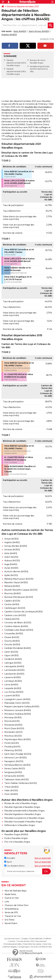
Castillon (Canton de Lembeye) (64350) (23, 612)
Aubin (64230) (11, 557)
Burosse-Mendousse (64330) (19, 597)
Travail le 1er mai (13, 916)
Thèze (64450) (11, 787)
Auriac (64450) (11, 568)
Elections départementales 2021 (23, 6)
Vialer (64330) (11, 790)
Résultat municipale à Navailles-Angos (23, 822)
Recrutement (41, 941)
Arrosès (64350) (12, 550)
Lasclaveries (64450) (14, 674)
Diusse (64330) (12, 637)
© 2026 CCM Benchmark (42, 947)
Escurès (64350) (12, 644)
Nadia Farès (10, 894)
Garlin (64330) (11, 652)
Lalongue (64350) (13, 663)
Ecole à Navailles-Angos (16, 838)
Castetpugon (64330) (15, 608)
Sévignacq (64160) (13, 772)
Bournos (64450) (12, 593)
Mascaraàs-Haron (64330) (17, 703)
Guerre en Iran (12, 898)
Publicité (47, 939)
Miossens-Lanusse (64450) (18, 710)
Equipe (25, 939)
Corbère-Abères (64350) (16, 626)
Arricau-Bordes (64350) (16, 546)
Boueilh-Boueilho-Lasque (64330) (21, 590)
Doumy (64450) (12, 641)
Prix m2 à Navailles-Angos (17, 842)
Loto (7, 902)
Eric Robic (10, 920)
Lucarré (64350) (12, 696)
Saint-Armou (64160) (39, 31)
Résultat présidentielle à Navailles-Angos (24, 811)
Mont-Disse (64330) (14, 728)
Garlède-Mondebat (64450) (18, 648)
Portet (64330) (11, 743)
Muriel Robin (11, 923)
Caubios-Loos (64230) (15, 615)
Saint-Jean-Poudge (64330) (18, 754)
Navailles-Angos (37, 66)
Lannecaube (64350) (14, 670)
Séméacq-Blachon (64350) (17, 765)
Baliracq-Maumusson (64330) (19, 579)
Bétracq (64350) (12, 586)
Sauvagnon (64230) (14, 761)
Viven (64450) (11, 794)
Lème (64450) (11, 685)
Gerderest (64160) (13, 659)
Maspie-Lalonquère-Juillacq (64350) (22, 707)
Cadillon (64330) (12, 601)
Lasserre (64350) (12, 677)
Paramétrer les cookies (32, 944)
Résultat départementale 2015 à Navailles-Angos (16, 71)
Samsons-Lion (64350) (15, 758)
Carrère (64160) (12, 604)
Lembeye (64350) (13, 681)
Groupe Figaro (24, 947)
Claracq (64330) (12, 619)
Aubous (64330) (12, 561)
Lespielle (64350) (13, 688)
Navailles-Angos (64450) (16, 834)
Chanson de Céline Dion (17, 905)
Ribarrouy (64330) (13, 750)
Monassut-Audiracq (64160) (18, 714)
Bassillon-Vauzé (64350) (16, 582)
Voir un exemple (43, 858)
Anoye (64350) (11, 539)
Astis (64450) (20, 31)
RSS (32, 941)
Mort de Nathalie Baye (16, 891)
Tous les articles (23, 941)
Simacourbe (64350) (14, 776)
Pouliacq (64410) (12, 747)
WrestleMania (12, 909)
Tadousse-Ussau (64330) (16, 779)
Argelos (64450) (9, 35)
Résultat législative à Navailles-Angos (23, 814)
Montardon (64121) (13, 732)
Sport (8, 862)
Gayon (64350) (11, 655)
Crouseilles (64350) (14, 634)
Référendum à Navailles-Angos (20, 825)
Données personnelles (13, 944)
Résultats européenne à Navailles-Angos (24, 818)
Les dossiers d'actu (14, 866)
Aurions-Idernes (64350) (16, 571)
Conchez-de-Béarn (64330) (18, 623)
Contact (12, 941)
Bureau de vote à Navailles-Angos (21, 803)
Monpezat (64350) (13, 725)
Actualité (10, 858)
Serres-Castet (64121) (15, 769)
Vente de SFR (11, 912)
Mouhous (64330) (13, 736)
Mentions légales (10, 947)
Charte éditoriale (36, 939)
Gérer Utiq (47, 944)
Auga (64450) (11, 564)
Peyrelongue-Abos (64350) (17, 739)
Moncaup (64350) (13, 717)
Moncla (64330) (12, 721)
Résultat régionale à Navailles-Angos (22, 807)
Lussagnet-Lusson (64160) (17, 699)
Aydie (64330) (11, 575)
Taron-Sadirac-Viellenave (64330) (20, 783)
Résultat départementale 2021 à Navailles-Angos (16, 63)
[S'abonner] (28, 871)
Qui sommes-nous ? (12, 939)
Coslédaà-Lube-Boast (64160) (19, 630)
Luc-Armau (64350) (14, 692)
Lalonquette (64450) (14, 666)
